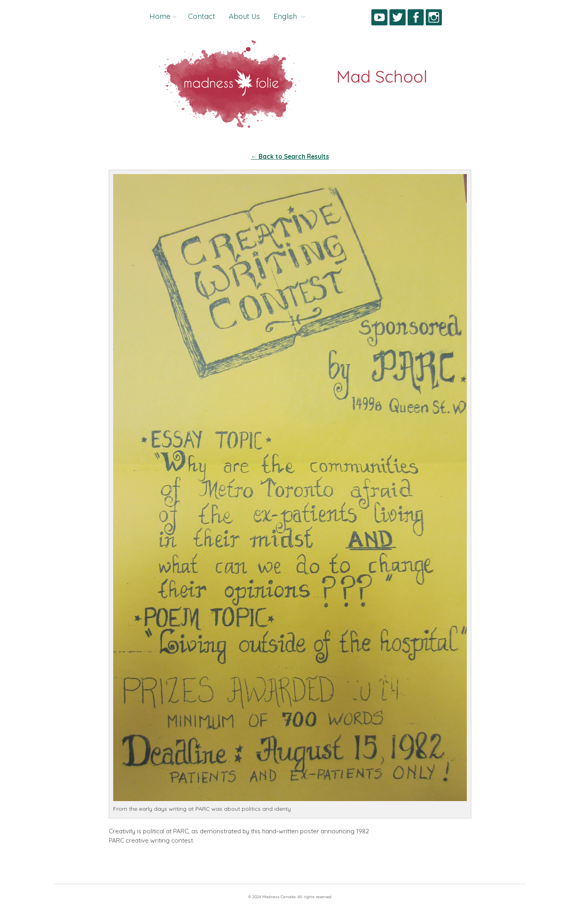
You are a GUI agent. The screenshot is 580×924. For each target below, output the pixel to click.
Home (160, 16)
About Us (244, 16)
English (286, 16)
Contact (202, 16)
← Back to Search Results (290, 157)
